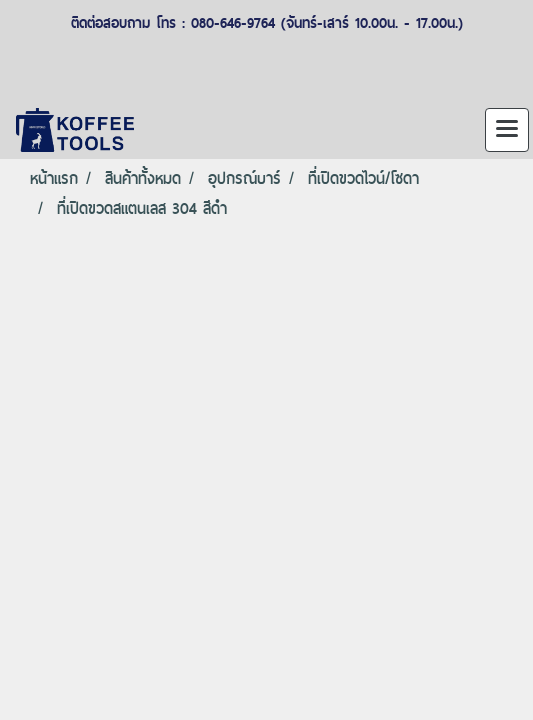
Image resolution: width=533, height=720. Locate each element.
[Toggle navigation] (507, 130)
